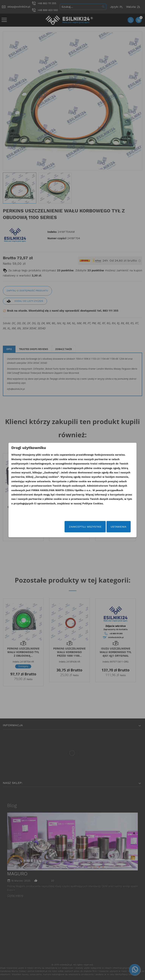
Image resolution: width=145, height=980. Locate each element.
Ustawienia (113, 527)
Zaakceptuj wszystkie (79, 527)
